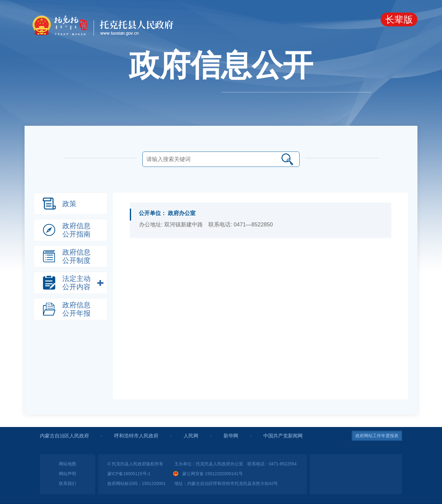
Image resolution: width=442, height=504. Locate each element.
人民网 (191, 436)
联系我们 (68, 483)
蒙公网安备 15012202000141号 (213, 474)
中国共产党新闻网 (283, 436)
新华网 (231, 436)
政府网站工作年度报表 (377, 436)
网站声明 (68, 474)
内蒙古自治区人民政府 (64, 436)
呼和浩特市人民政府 (136, 436)
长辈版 (399, 19)
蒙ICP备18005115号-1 (129, 474)
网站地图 (68, 464)
